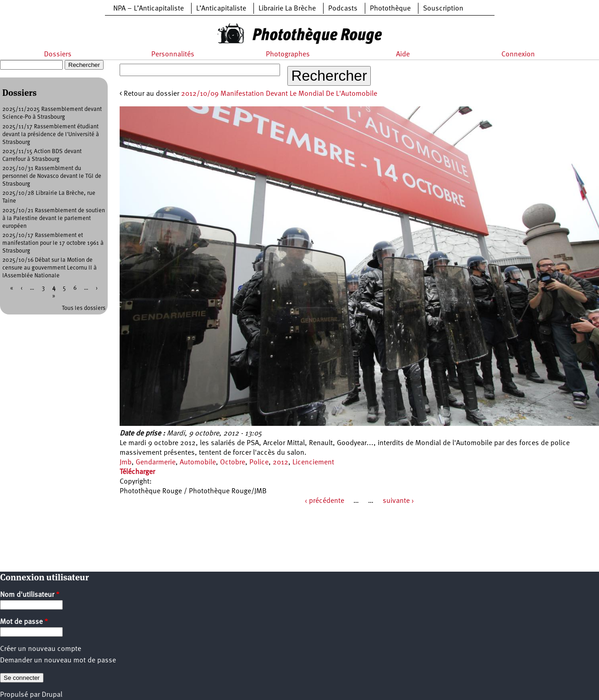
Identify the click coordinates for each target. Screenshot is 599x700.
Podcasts (343, 9)
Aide (403, 55)
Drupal (52, 695)
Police (259, 463)
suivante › (398, 501)
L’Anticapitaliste (221, 9)
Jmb (126, 463)
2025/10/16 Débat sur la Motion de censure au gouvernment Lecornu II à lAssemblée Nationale (49, 268)
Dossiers (58, 55)
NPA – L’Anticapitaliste (148, 9)
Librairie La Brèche (287, 9)
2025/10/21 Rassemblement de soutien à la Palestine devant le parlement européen (54, 218)
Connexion (518, 55)
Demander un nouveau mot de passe (58, 661)
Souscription (443, 9)
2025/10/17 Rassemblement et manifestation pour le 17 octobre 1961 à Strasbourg (53, 243)
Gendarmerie (156, 463)
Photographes (288, 55)
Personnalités (173, 55)
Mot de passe (24, 622)
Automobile (198, 463)
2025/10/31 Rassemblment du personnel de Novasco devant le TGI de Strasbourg (52, 176)
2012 (280, 463)
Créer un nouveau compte (41, 649)
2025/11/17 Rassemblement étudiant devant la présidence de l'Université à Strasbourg (51, 135)
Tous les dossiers (84, 308)
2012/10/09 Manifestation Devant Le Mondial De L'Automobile (279, 94)
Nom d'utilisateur (30, 595)
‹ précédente (324, 501)
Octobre (233, 463)
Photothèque (390, 9)
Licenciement (313, 463)
